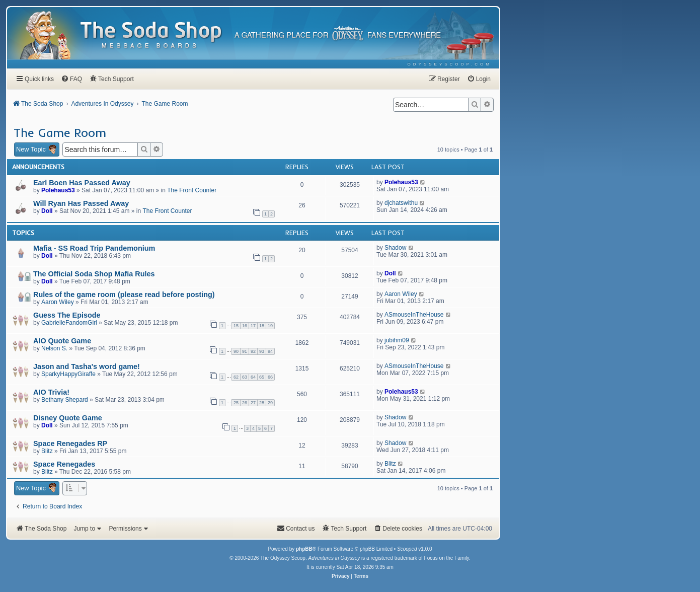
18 (262, 326)
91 (245, 351)
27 (253, 403)
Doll (47, 211)
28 (262, 403)
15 (236, 326)
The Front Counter (192, 190)
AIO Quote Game (62, 341)
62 (236, 377)
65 (262, 377)
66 (270, 377)
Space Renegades (64, 464)
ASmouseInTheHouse (414, 315)
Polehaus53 (58, 190)
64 (253, 377)
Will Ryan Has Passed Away (81, 203)
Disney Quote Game (68, 418)
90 (236, 351)
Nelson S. (54, 348)
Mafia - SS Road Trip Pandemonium (94, 248)
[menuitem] (450, 64)
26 (245, 403)
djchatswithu (401, 203)
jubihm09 (397, 340)
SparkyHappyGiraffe (68, 374)
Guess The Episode (67, 315)
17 (253, 326)
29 (270, 403)
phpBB (304, 549)
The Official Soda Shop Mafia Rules (94, 274)
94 (270, 351)
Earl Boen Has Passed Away (82, 183)
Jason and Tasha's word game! (87, 366)
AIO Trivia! (51, 392)
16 (245, 326)
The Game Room (60, 132)
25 (236, 403)
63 (245, 377)
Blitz (47, 451)
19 (270, 326)
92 (253, 351)
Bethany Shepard (65, 400)
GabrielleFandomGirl (69, 323)
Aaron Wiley (58, 302)
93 (262, 351)
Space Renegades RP (70, 443)
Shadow (395, 248)
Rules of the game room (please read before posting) (124, 294)
